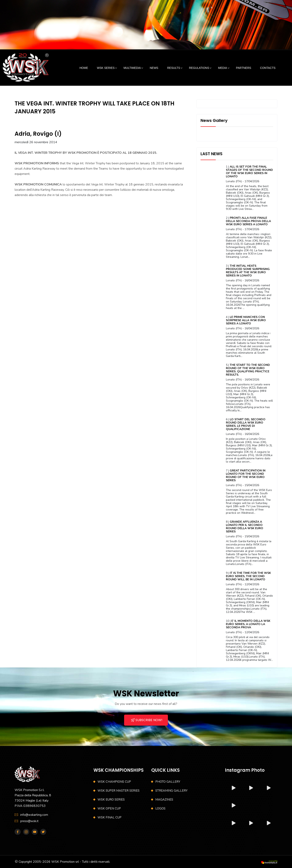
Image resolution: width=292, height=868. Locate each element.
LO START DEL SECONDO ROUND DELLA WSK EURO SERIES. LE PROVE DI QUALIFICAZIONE (246, 424)
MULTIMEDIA (132, 68)
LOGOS (160, 808)
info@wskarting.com (34, 815)
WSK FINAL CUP (109, 817)
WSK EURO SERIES (111, 800)
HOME (84, 68)
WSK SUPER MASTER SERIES (119, 791)
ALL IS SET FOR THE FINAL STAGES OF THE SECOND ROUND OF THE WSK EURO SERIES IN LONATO (249, 172)
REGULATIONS (199, 68)
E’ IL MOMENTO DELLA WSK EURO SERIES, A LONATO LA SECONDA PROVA (248, 624)
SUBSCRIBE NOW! (147, 720)
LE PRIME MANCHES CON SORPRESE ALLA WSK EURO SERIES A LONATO (246, 320)
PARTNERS (244, 68)
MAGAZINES (164, 800)
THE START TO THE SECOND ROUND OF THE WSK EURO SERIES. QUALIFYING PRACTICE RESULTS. (248, 370)
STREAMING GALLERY (171, 791)
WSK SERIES (106, 68)
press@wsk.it (29, 821)
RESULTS (174, 68)
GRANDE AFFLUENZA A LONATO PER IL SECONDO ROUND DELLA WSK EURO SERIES (245, 527)
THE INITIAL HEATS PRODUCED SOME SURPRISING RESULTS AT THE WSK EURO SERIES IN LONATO (248, 271)
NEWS (154, 68)
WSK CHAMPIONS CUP (114, 782)
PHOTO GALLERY (168, 782)
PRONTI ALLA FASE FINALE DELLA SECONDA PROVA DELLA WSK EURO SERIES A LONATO (248, 221)
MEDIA (222, 68)
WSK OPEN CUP (109, 808)
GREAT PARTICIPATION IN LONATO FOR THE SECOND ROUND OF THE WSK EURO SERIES (246, 475)
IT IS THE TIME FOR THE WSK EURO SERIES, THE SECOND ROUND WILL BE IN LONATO (248, 576)
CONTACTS (268, 68)
